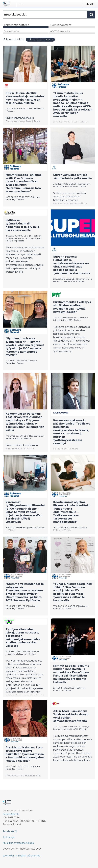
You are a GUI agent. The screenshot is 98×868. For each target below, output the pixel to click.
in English (21, 856)
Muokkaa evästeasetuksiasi (18, 843)
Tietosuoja (9, 837)
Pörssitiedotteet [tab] (61, 25)
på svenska (34, 856)
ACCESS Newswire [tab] (60, 31)
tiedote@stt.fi (11, 814)
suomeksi (8, 856)
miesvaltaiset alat (41, 39)
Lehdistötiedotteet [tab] (16, 25)
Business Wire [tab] (11, 31)
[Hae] (45, 15)
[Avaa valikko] (22, 4)
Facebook (8, 831)
